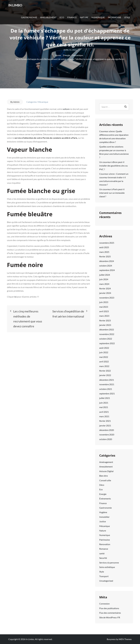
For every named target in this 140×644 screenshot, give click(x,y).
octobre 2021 (106, 389)
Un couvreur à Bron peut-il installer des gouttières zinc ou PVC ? (113, 166)
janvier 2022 (105, 375)
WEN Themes (125, 639)
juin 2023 (104, 302)
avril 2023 (104, 311)
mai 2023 (104, 307)
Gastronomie (29, 20)
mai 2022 (104, 357)
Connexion (104, 604)
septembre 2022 (107, 343)
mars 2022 (104, 366)
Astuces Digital (106, 471)
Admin (16, 102)
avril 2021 (104, 412)
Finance (72, 20)
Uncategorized (106, 581)
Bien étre (103, 476)
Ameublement (48, 20)
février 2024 (105, 288)
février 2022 (105, 371)
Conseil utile (105, 480)
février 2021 (105, 421)
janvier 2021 (105, 425)
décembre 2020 (107, 430)
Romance (104, 549)
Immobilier (104, 517)
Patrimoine (115, 20)
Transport (104, 576)
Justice (103, 521)
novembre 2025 (107, 243)
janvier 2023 (105, 325)
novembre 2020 (107, 435)
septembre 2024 (107, 270)
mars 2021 (104, 416)
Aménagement (106, 462)
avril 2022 (104, 361)
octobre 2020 (106, 439)
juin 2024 (104, 279)
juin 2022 (104, 352)
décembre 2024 (107, 261)
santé (102, 553)
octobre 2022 (106, 339)
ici (16, 297)
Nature (84, 20)
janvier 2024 (105, 293)
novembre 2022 (107, 334)
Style (127, 20)
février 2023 (105, 320)
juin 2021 (104, 403)
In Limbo (18, 7)
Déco (102, 485)
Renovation (105, 544)
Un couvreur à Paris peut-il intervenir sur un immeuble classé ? (112, 193)
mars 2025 (104, 252)
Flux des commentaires (110, 613)
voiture (66, 109)
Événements (105, 499)
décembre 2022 (107, 329)
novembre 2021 (107, 384)
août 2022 (104, 348)
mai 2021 (104, 407)
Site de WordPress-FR (110, 617)
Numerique (98, 20)
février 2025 (105, 256)
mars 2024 (104, 284)
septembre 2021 (107, 393)
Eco (62, 20)
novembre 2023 (107, 298)
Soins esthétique (107, 567)
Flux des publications (109, 608)
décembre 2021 (107, 380)
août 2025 (104, 247)
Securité (103, 558)
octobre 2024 (106, 266)
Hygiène (103, 512)
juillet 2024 (105, 275)
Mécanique (43, 102)
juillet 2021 (105, 398)
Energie (103, 494)
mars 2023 (104, 316)
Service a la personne (109, 563)
